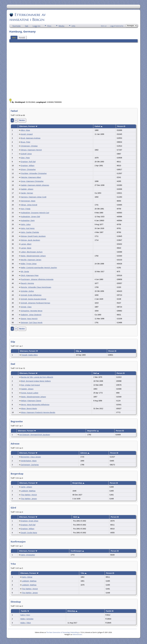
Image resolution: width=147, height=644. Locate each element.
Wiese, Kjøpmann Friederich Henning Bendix (38, 412)
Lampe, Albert (26, 244)
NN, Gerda (25, 272)
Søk (27, 26)
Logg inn (36, 26)
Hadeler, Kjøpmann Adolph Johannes (35, 185)
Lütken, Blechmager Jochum (32, 252)
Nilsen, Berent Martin (29, 409)
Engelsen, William (28, 166)
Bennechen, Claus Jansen (31, 457)
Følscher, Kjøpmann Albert (31, 177)
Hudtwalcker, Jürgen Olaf (30, 217)
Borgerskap (78, 483)
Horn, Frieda (26, 209)
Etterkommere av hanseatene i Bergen (28, 17)
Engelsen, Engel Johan (29, 521)
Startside (16, 26)
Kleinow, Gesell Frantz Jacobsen (33, 236)
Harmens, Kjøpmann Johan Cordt (34, 197)
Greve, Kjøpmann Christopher (32, 181)
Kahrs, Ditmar (27, 577)
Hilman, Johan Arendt (29, 205)
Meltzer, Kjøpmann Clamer (31, 401)
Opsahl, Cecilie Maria (29, 533)
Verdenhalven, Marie (29, 461)
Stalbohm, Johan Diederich (31, 315)
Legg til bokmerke (117, 26)
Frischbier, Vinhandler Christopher (34, 173)
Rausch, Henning (27, 283)
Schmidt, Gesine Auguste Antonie (33, 299)
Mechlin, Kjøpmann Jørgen (31, 260)
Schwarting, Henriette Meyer (32, 311)
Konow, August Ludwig (30, 393)
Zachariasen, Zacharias (30, 465)
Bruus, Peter (26, 142)
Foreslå (22, 38)
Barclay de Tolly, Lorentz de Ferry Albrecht (37, 377)
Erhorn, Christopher (28, 169)
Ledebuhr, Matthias (28, 491)
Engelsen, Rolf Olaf (28, 162)
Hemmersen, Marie (28, 201)
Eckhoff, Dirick (26, 154)
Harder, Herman (27, 193)
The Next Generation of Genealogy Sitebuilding (62, 632)
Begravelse (93, 431)
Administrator (77, 634)
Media (61, 26)
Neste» (22, 120)
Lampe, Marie (26, 248)
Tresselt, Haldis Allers (29, 355)
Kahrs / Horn (25, 615)
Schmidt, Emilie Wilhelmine (31, 295)
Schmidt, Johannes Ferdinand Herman (35, 303)
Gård (76, 517)
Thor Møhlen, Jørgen (29, 499)
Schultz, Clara (26, 307)
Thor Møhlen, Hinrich (29, 495)
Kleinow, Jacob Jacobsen (30, 240)
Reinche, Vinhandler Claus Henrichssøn (36, 287)
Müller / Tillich (26, 623)
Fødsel (99, 126)
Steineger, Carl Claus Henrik (32, 323)
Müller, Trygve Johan (29, 264)
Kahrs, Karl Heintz (28, 228)
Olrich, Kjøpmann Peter (30, 275)
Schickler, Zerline (27, 291)
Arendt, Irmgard (27, 134)
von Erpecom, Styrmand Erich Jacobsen (35, 435)
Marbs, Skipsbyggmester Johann (33, 256)
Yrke (84, 573)
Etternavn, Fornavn (28, 126)
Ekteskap (72, 611)
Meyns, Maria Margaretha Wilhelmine (35, 405)
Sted (14, 38)
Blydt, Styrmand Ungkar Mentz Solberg (36, 381)
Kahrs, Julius (26, 224)
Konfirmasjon (77, 551)
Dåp (79, 351)
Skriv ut (104, 26)
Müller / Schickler (27, 619)
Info (73, 26)
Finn (49, 26)
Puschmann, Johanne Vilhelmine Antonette (37, 279)
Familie (25, 611)
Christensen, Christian (29, 146)
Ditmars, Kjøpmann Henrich (31, 150)
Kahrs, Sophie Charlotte (30, 232)
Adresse (85, 453)
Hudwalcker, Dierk (28, 221)
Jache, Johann (26, 487)
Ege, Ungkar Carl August (30, 385)
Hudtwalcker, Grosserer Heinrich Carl (35, 213)
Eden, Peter (25, 158)
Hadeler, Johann (27, 189)
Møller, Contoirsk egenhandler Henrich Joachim (39, 268)
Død (96, 373)
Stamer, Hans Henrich (29, 319)
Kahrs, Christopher (28, 555)
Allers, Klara (25, 130)
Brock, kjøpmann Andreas (31, 138)
